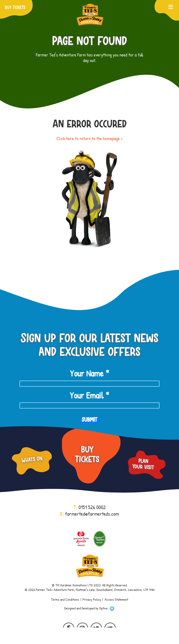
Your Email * (89, 395)
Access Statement (116, 599)
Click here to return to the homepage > (89, 138)
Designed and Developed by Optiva (89, 608)
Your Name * (89, 373)
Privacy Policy (92, 599)
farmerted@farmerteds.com (92, 514)
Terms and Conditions (65, 599)
